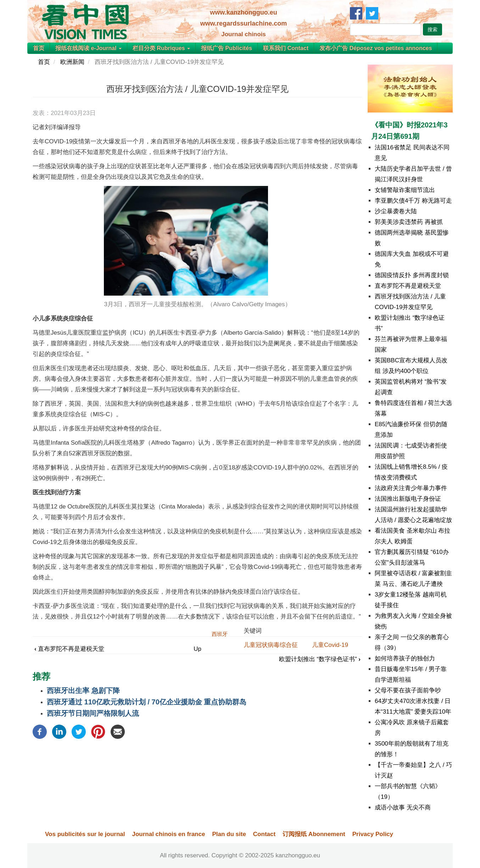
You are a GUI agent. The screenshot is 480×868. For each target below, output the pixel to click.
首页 (39, 48)
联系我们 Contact (286, 48)
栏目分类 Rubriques (161, 48)
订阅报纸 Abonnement (314, 834)
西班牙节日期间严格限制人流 (93, 713)
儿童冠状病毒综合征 (271, 645)
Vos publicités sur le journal (85, 834)
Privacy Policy (373, 834)
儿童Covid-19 (330, 645)
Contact (264, 834)
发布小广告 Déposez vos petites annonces (376, 48)
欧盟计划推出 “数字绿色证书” (320, 659)
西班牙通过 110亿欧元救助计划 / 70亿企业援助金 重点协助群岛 (147, 702)
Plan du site (229, 834)
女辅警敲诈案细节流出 (405, 190)
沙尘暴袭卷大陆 (396, 211)
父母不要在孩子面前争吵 (408, 690)
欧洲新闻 (72, 62)
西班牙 (220, 634)
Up (197, 649)
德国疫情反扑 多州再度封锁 (412, 275)
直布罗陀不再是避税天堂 (69, 649)
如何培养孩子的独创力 (405, 658)
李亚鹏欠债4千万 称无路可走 (413, 201)
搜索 (432, 29)
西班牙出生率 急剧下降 (83, 691)
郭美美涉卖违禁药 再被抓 (409, 222)
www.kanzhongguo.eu (243, 12)
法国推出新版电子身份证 (408, 499)
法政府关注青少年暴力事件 (411, 488)
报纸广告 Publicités (227, 48)
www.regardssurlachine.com (244, 23)
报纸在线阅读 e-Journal (88, 48)
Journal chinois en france (168, 834)
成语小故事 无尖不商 (403, 807)
